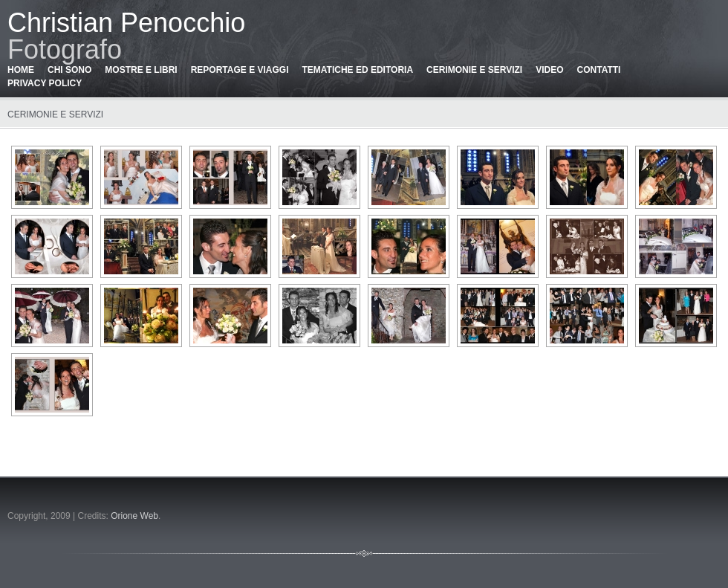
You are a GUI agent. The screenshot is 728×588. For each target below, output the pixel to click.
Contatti (599, 70)
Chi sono (69, 70)
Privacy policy (45, 83)
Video (549, 70)
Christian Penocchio (126, 23)
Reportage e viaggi (240, 70)
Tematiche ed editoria (357, 70)
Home (21, 70)
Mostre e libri (141, 70)
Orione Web (134, 516)
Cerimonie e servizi (474, 70)
